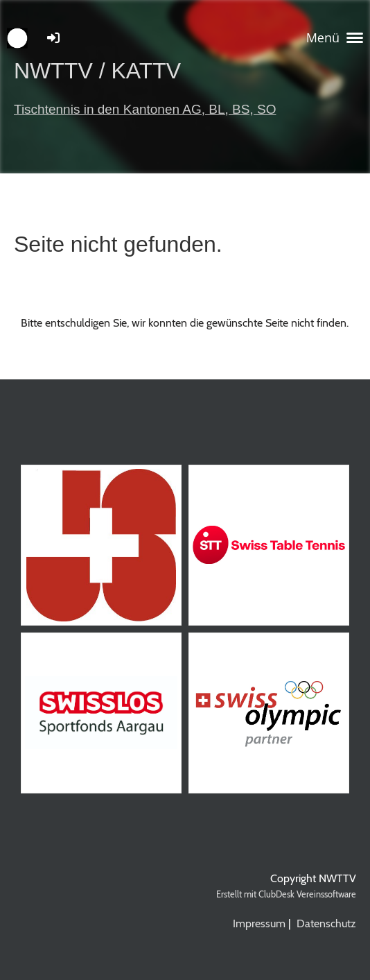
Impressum (259, 923)
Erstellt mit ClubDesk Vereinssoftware (286, 894)
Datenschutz (326, 923)
